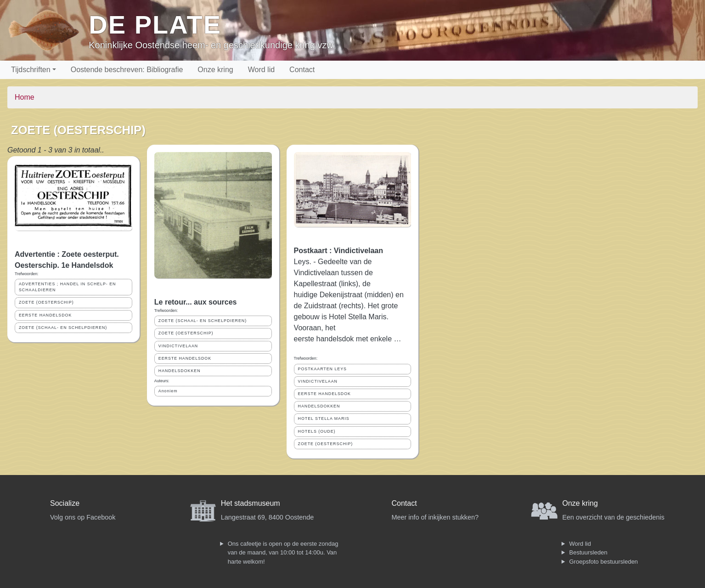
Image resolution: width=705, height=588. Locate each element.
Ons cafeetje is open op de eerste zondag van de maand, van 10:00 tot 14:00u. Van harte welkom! (283, 553)
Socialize (65, 503)
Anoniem (168, 391)
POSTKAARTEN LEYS (322, 369)
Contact (302, 70)
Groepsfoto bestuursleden (603, 562)
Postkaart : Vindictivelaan (338, 251)
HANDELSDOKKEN (180, 371)
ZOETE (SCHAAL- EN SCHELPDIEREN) (63, 328)
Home (25, 97)
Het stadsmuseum (251, 503)
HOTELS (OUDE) (317, 431)
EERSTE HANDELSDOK (45, 315)
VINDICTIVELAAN (178, 346)
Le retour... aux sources (196, 302)
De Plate (155, 25)
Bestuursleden (588, 552)
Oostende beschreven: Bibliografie (127, 70)
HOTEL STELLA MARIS (324, 418)
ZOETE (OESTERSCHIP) (46, 302)
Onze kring (215, 70)
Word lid (261, 70)
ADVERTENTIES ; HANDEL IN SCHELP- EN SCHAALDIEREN (67, 287)
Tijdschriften (31, 70)
